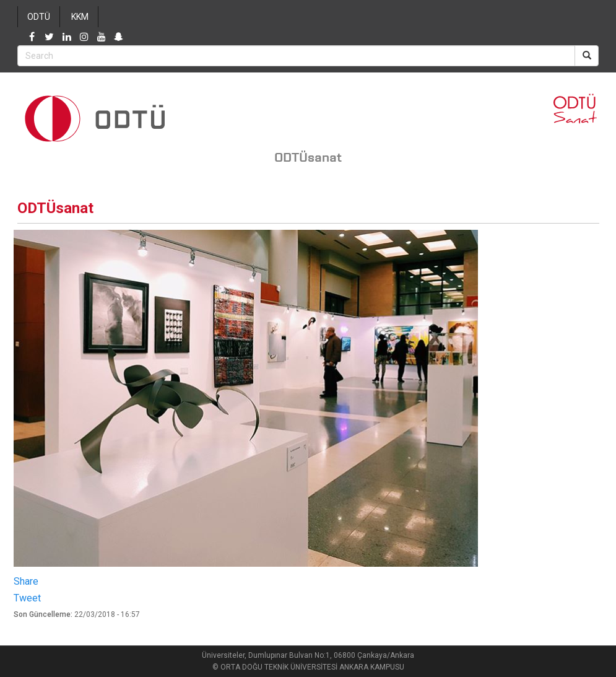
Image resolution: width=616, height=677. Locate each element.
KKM (80, 17)
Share (26, 581)
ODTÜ (39, 17)
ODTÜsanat (308, 157)
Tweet (27, 598)
